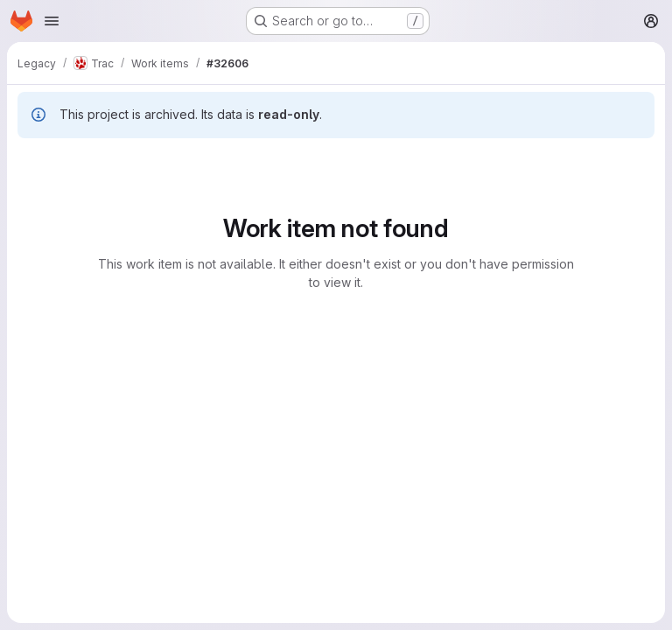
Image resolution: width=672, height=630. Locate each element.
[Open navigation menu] (52, 21)
